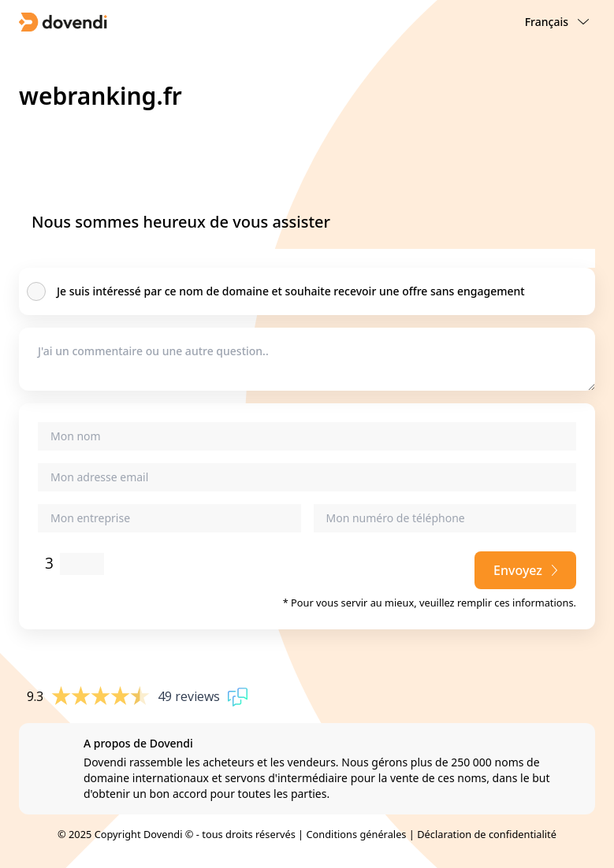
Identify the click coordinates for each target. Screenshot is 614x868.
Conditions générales (356, 834)
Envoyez (525, 570)
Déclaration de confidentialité (487, 834)
